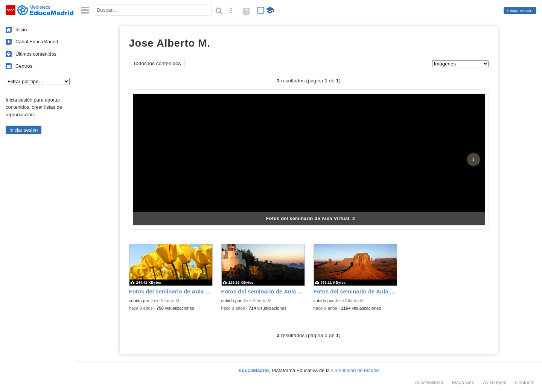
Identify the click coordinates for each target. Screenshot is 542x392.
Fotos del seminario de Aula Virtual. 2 (311, 219)
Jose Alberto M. (166, 301)
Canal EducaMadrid (37, 42)
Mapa (463, 382)
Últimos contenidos (36, 54)
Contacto (525, 382)
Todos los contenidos (157, 63)
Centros (24, 66)
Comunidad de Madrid (355, 370)
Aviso (495, 382)
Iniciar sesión (520, 11)
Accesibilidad (429, 382)
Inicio (21, 30)
